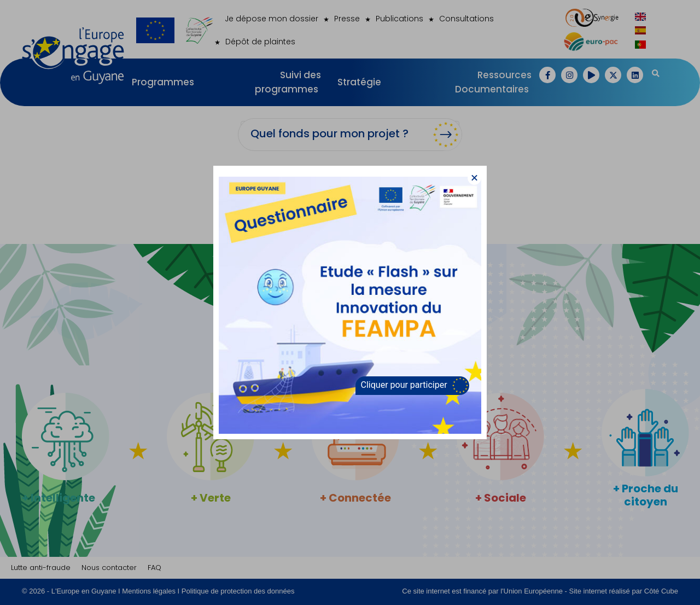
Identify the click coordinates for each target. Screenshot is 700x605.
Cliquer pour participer (404, 385)
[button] (474, 178)
